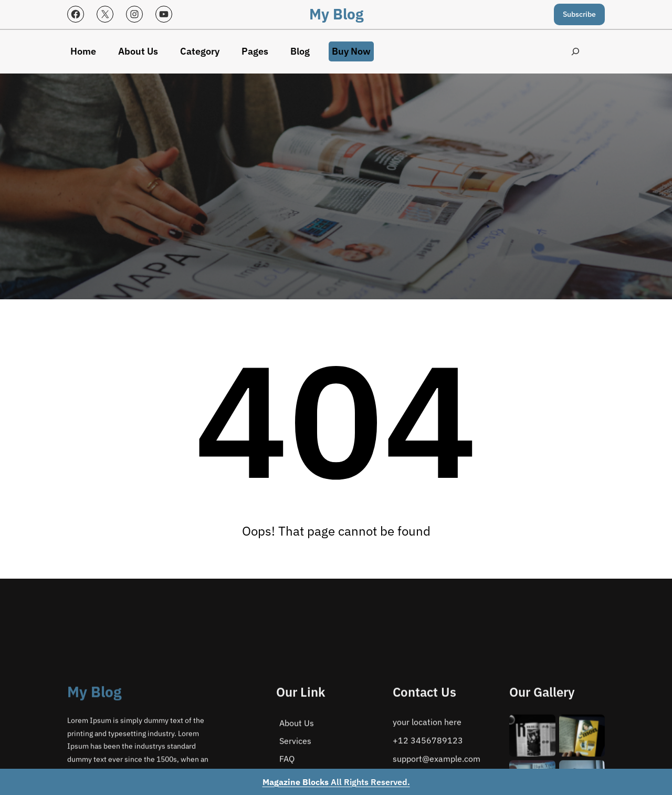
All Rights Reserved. (336, 782)
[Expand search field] (575, 52)
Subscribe (579, 14)
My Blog (336, 14)
